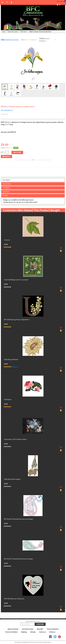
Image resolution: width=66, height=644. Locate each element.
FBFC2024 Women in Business (14, 599)
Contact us (42, 632)
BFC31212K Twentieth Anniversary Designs (19, 519)
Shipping (24, 632)
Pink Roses (8, 400)
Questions (6, 192)
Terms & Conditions (11, 632)
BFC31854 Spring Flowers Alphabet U (17, 320)
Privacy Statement (53, 629)
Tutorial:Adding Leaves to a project (16, 280)
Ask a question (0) (7, 110)
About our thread (13, 629)
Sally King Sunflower (11, 360)
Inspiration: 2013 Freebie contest (15, 439)
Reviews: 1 (15, 367)
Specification (7, 184)
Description (6, 180)
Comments (6, 188)
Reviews (5, 196)
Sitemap (33, 632)
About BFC (40, 629)
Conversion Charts (27, 629)
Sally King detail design (12, 479)
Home (4, 32)
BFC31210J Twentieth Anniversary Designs (18, 559)
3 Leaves (7, 240)
